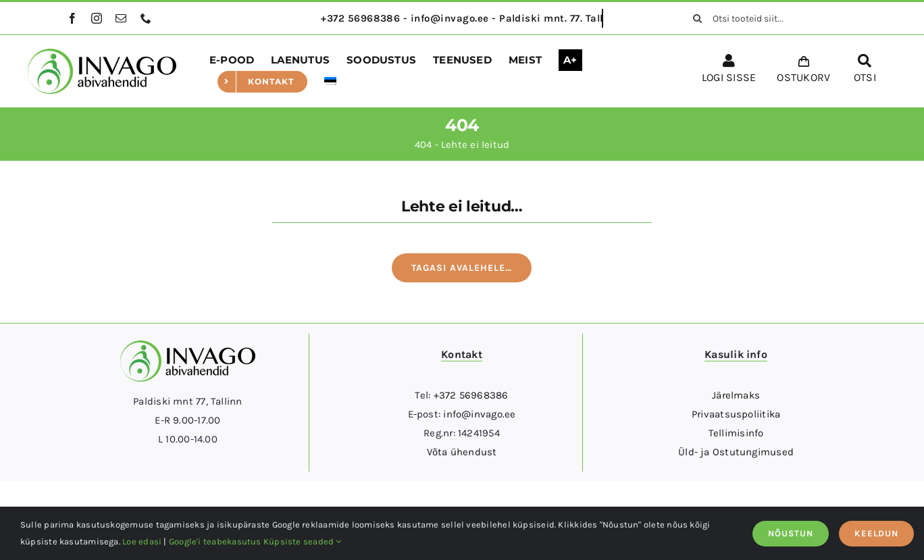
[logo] (102, 53)
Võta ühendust (462, 452)
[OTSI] (865, 71)
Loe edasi (142, 541)
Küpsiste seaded (303, 541)
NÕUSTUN (791, 533)
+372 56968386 (471, 395)
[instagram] (97, 18)
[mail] (121, 18)
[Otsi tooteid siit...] (770, 18)
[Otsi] (698, 18)
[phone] (146, 18)
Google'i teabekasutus (215, 541)
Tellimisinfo (736, 433)
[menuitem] (330, 82)
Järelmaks (736, 395)
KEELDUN (876, 533)
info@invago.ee (479, 414)
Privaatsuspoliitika (736, 414)
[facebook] (72, 18)
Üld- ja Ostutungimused (736, 452)
